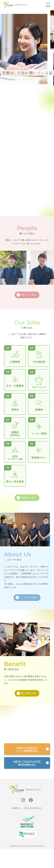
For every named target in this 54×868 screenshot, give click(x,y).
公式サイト (17, 808)
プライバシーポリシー (33, 808)
